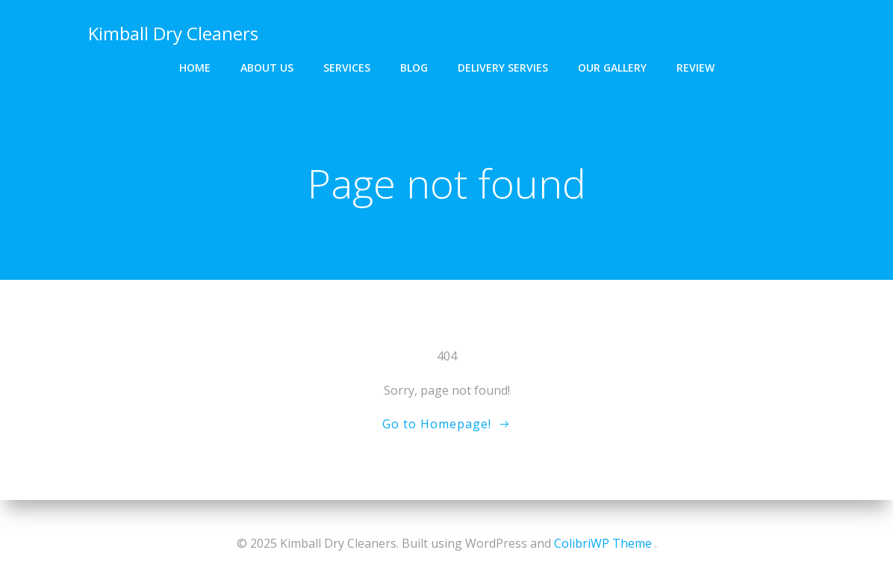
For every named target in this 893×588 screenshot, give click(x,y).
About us (267, 68)
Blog (414, 68)
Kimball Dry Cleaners (173, 33)
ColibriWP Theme (603, 543)
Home (195, 68)
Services (347, 68)
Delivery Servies (503, 68)
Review (696, 68)
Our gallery (612, 68)
